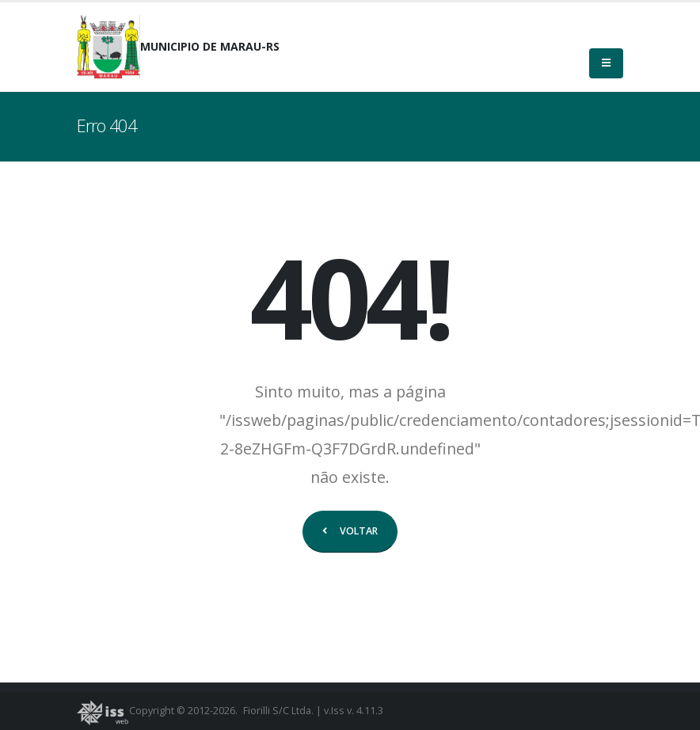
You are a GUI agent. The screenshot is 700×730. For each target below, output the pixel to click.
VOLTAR (350, 531)
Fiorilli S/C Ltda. (278, 711)
